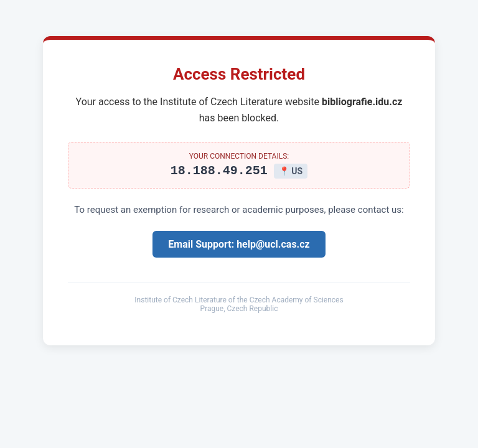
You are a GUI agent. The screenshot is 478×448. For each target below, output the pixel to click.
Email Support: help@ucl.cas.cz (239, 246)
